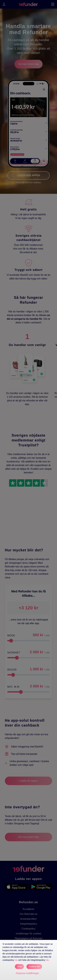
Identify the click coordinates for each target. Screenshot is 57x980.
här (16, 960)
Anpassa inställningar (27, 973)
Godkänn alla (34, 967)
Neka (19, 967)
